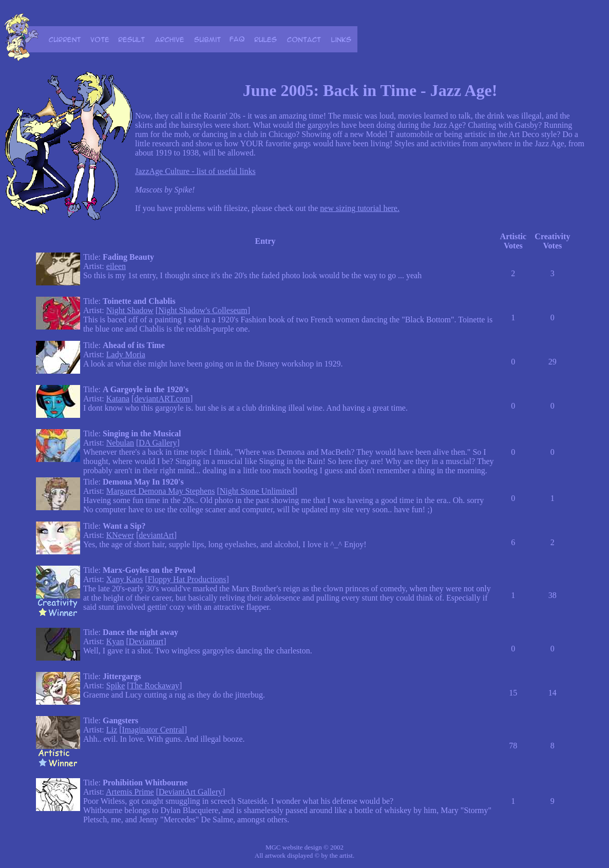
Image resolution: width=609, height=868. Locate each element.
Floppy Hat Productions (187, 579)
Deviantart (146, 641)
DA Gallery (158, 443)
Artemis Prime (130, 792)
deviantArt (156, 535)
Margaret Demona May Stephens (161, 491)
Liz (112, 730)
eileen (116, 266)
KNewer (120, 535)
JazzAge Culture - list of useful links (195, 171)
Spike (116, 686)
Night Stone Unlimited (257, 491)
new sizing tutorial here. (360, 208)
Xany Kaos (125, 579)
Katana (118, 399)
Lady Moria (126, 354)
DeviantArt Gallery (191, 792)
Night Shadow (130, 310)
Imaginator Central (153, 730)
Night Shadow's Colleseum (203, 310)
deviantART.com (162, 399)
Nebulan (120, 443)
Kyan (115, 641)
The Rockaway (155, 686)
